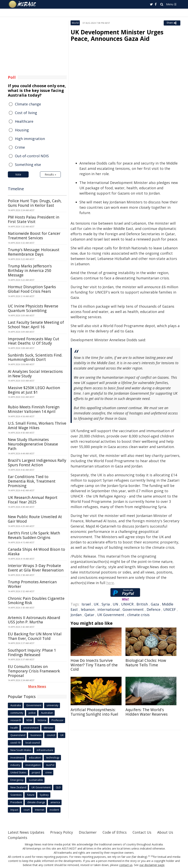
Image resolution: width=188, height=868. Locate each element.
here (110, 583)
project (36, 772)
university (53, 705)
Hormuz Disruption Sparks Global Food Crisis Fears (32, 289)
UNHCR (127, 604)
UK (96, 604)
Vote (18, 174)
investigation (33, 765)
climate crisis (138, 615)
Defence (153, 609)
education (35, 757)
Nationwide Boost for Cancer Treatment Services (34, 236)
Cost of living (26, 113)
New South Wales (21, 750)
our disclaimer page (152, 865)
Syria (106, 604)
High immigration (30, 139)
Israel (86, 604)
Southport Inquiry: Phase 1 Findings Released (32, 653)
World (75, 23)
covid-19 (15, 743)
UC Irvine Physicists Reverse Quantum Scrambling (33, 308)
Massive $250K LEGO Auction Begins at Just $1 (34, 390)
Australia (16, 705)
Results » (50, 174)
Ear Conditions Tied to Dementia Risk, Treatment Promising (32, 481)
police (32, 713)
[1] (149, 856)
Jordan (76, 615)
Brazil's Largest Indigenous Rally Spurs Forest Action (37, 463)
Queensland (18, 735)
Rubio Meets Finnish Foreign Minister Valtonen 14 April (34, 409)
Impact (14, 810)
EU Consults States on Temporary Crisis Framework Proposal (34, 671)
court (27, 810)
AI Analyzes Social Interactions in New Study (35, 374)
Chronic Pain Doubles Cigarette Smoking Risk (36, 601)
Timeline (16, 189)
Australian (47, 713)
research (16, 720)
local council (33, 743)
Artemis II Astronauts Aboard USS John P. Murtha (34, 620)
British (142, 604)
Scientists (16, 795)
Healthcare (24, 121)
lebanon (88, 609)
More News (37, 686)
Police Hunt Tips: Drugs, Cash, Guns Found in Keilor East (35, 203)
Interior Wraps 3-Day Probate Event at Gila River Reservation (36, 568)
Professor (58, 720)
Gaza (155, 604)
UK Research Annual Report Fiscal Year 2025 (33, 500)
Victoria (42, 720)
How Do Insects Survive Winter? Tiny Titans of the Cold (94, 665)
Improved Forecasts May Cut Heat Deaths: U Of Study (34, 341)
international (109, 609)
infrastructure (45, 750)
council (51, 735)
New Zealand (18, 787)
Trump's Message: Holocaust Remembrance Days (34, 252)
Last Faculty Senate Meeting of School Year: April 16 (36, 325)
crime (49, 772)
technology (53, 757)
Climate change (28, 104)
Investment (17, 757)
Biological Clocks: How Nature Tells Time (146, 663)
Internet (40, 810)
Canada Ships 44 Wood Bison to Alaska (36, 552)
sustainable (36, 780)
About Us (165, 832)
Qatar (89, 615)
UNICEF (170, 609)
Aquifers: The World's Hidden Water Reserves (147, 712)
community (17, 713)
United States (18, 772)
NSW (29, 720)
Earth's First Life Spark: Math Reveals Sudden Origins (34, 535)
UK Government (111, 615)
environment (31, 728)
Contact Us (142, 832)
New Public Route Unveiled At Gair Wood (35, 519)
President (16, 802)
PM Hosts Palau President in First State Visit (34, 219)
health (14, 728)
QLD (58, 787)
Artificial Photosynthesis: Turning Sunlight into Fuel (94, 712)
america (55, 802)
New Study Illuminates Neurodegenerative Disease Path (33, 444)
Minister (49, 728)
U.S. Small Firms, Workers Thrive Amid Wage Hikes (37, 426)
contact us (126, 865)
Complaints (18, 838)
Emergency (17, 780)
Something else (28, 165)
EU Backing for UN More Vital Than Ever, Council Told (35, 636)
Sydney (44, 795)
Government (133, 609)
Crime (20, 147)
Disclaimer (88, 832)
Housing (22, 130)
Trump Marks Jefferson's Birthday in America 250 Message (30, 271)
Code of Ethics (115, 832)
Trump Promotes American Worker (32, 584)
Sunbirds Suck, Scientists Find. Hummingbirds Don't (35, 357)
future (31, 795)
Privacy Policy (62, 832)
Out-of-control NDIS (32, 156)
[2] (152, 856)
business (36, 735)
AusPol (50, 765)
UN (115, 604)
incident (54, 810)
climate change (36, 802)
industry (15, 765)
